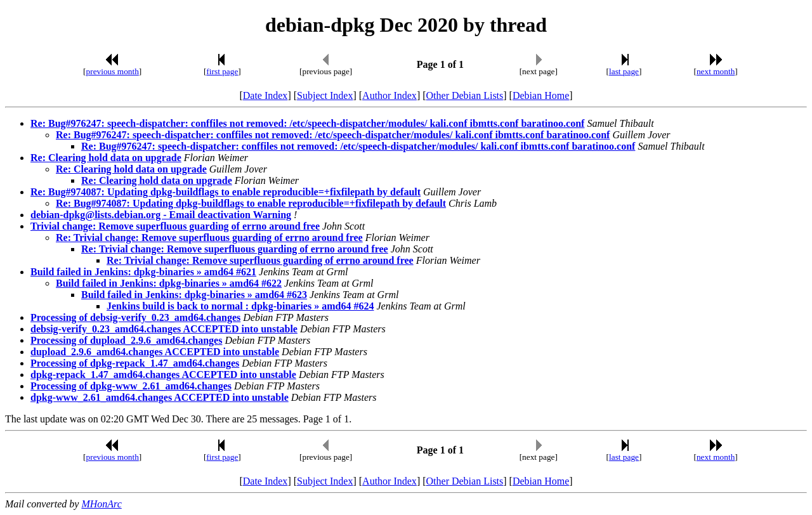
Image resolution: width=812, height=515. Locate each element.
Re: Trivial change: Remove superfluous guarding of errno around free (209, 238)
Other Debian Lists (465, 95)
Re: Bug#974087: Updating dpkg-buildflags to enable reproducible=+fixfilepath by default (226, 192)
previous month (113, 71)
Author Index (390, 95)
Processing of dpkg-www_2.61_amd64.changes (131, 386)
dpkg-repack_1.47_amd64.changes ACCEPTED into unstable (163, 375)
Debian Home (541, 95)
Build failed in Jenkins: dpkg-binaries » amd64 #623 (194, 295)
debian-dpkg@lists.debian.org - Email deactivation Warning (161, 215)
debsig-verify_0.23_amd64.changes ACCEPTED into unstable (164, 329)
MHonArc (101, 504)
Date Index (265, 95)
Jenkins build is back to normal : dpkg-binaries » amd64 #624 (240, 306)
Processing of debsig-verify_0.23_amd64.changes (135, 317)
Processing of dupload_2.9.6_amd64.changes (126, 340)
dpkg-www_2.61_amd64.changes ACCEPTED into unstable (160, 397)
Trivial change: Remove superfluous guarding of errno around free (175, 226)
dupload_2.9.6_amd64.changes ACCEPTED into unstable (155, 352)
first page (222, 71)
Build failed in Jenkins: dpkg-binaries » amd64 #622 (169, 283)
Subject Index (325, 95)
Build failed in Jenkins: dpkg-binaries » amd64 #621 (143, 272)
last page (624, 71)
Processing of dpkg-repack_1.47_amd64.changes (135, 363)
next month (716, 71)
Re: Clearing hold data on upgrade (106, 158)
